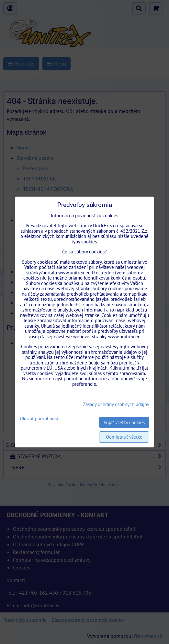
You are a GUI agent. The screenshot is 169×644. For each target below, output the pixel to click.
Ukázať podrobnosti (40, 419)
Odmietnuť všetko (124, 437)
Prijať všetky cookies (124, 422)
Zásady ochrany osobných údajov (116, 404)
